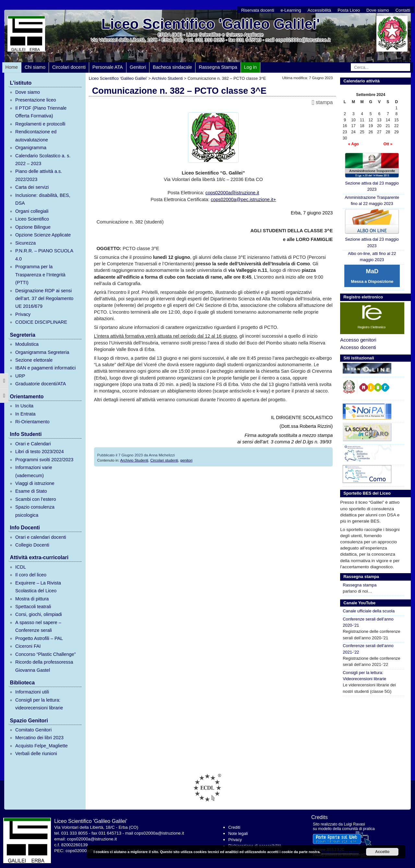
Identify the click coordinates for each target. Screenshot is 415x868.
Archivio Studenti (134, 460)
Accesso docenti (358, 347)
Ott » (388, 144)
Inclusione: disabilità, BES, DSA (43, 199)
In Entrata (25, 414)
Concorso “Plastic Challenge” (45, 654)
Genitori (138, 67)
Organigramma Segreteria (42, 352)
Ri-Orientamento (32, 422)
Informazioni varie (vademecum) (34, 471)
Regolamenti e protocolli (40, 124)
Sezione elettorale (34, 360)
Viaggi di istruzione (35, 483)
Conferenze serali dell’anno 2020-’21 (368, 622)
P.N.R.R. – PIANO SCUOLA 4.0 (44, 255)
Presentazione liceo (36, 100)
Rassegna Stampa (218, 67)
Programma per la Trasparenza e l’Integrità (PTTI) (40, 275)
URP (20, 376)
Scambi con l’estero (36, 499)
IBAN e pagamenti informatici (45, 368)
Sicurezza (25, 243)
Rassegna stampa (360, 585)
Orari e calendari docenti (41, 537)
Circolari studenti (164, 460)
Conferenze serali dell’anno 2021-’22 (368, 649)
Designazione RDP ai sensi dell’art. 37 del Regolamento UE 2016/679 (44, 299)
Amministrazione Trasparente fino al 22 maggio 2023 (372, 200)
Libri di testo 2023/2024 (40, 452)
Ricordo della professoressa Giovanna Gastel (44, 666)
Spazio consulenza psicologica (35, 511)
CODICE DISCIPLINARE (41, 322)
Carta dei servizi (32, 187)
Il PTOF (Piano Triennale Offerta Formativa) (41, 112)
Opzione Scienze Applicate (43, 235)
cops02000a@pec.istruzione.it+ (243, 199)
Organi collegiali (32, 211)
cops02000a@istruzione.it (232, 193)
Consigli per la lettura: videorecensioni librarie (39, 704)
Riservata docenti (258, 10)
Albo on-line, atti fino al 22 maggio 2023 (372, 257)
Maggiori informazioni (340, 852)
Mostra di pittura (32, 599)
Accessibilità (320, 10)
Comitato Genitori (33, 730)
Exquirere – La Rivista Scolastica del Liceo (38, 587)
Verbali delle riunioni (36, 753)
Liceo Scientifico (32, 219)
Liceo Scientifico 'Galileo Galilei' (211, 24)
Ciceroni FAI (28, 646)
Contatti (403, 10)
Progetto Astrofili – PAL (39, 638)
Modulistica (27, 344)
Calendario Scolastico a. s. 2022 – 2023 (43, 160)
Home (12, 67)
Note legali (238, 833)
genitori (186, 460)
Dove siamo (378, 10)
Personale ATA (108, 67)
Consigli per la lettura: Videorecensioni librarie (364, 676)
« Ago (353, 144)
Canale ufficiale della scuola (369, 611)
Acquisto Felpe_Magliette (41, 746)
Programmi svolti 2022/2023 (44, 460)
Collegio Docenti (32, 545)
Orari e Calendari (33, 444)
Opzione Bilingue (33, 227)
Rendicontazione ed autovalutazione (36, 136)
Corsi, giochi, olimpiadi (39, 614)
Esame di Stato (31, 491)
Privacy (23, 314)
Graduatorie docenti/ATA (41, 384)
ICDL (21, 567)
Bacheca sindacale (172, 67)
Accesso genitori (358, 340)
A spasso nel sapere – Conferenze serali (38, 626)
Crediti (234, 827)
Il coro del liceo (31, 575)
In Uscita (24, 406)
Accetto (382, 852)
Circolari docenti (69, 67)
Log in (250, 67)
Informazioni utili (32, 692)
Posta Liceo (349, 10)
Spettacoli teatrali (33, 607)
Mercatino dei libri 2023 (39, 738)
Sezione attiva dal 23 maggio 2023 (372, 172)
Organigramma (31, 148)
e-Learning (291, 10)
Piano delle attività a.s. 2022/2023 (39, 175)
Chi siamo (35, 67)
